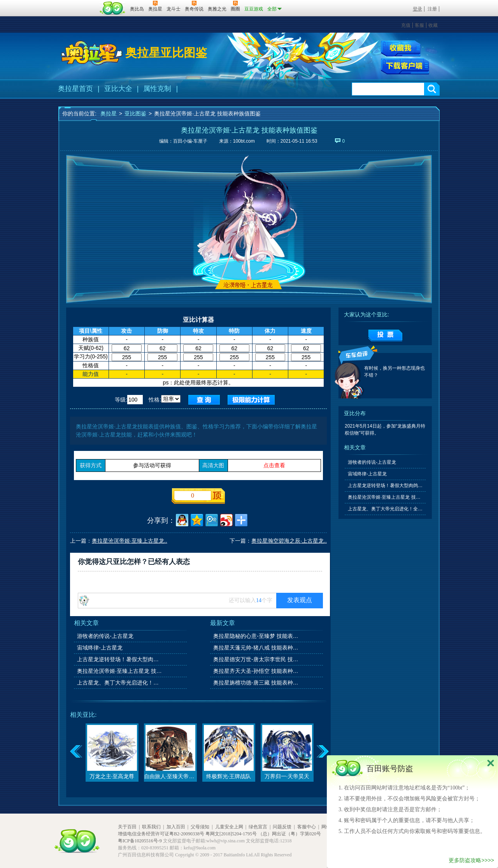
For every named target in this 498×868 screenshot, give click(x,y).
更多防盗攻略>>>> (471, 860)
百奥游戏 (78, 3)
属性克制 (157, 89)
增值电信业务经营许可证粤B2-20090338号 (161, 834)
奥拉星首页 (75, 89)
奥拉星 (109, 114)
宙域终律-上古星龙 (100, 648)
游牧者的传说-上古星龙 (105, 636)
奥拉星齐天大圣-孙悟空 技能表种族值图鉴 (256, 671)
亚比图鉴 (135, 114)
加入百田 (176, 827)
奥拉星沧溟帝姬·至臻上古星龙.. (130, 541)
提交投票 (385, 335)
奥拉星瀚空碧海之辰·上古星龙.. (289, 541)
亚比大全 (118, 89)
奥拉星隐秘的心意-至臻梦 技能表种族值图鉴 (256, 636)
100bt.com (244, 141)
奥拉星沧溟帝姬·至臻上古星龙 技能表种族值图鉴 (120, 671)
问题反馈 (282, 827)
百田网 (113, 8)
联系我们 (151, 827)
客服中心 (307, 827)
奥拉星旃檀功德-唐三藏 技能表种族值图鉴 (256, 683)
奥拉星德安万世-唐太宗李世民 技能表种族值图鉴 (256, 659)
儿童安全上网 (229, 827)
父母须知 (200, 827)
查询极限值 (251, 400)
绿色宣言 (258, 827)
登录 (417, 9)
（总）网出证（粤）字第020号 (289, 834)
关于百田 (127, 827)
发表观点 (300, 600)
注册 (432, 9)
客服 (419, 25)
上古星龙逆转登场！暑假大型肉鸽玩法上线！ (120, 659)
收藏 (433, 25)
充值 (406, 25)
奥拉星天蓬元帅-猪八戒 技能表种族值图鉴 (256, 648)
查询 (204, 400)
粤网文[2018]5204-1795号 (231, 834)
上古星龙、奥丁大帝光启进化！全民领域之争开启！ (120, 683)
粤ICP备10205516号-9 (140, 841)
